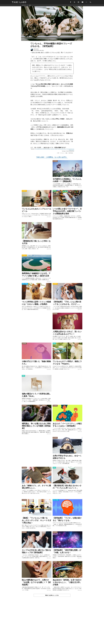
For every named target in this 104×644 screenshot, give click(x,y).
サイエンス (62, 153)
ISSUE (55, 191)
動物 (67, 153)
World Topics (71, 153)
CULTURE (55, 161)
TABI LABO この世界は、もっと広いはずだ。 (52, 157)
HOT (58, 153)
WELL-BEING (25, 284)
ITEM (54, 344)
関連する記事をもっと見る (52, 595)
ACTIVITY (24, 191)
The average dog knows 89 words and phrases (42, 149)
